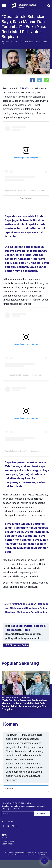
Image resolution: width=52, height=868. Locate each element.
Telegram (11, 630)
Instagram (40, 626)
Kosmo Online (21, 645)
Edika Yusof (26, 88)
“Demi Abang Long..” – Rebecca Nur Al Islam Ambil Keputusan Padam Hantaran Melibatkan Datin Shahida (27, 608)
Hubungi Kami (8, 841)
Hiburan (5, 42)
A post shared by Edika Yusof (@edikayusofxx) (25, 190)
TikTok (26, 630)
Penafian (5, 838)
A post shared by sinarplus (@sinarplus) (25, 375)
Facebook (17, 626)
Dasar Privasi (7, 844)
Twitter (28, 626)
